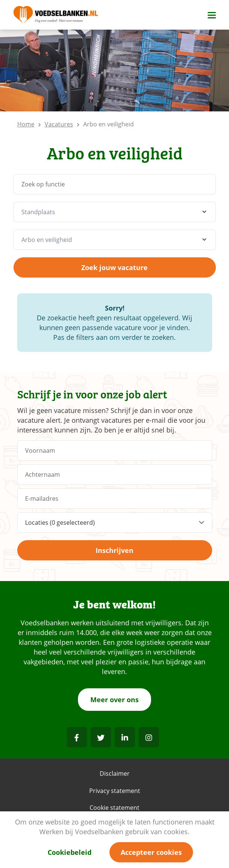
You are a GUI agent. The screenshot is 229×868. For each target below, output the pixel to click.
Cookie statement (114, 808)
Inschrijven (114, 550)
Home (26, 124)
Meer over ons (114, 700)
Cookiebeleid (70, 852)
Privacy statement (115, 791)
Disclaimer (115, 773)
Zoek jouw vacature (114, 267)
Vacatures (59, 124)
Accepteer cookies (151, 852)
